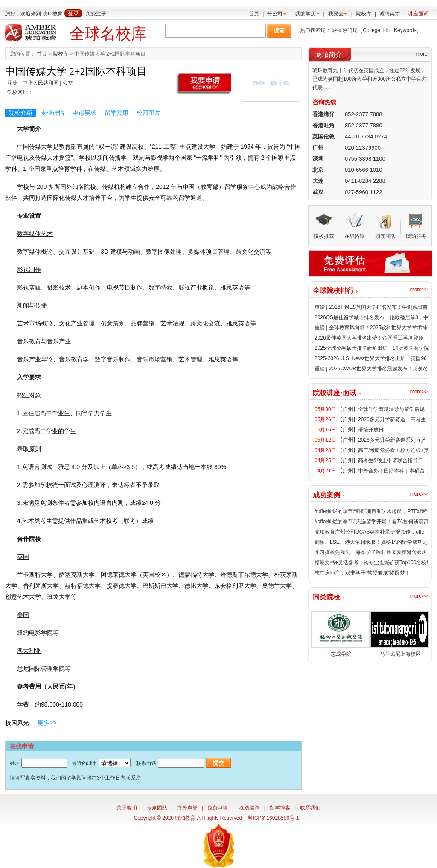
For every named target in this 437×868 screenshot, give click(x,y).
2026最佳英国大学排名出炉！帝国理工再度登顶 (369, 338)
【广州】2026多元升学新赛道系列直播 (382, 440)
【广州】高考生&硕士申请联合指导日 (380, 460)
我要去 (336, 14)
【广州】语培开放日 (361, 430)
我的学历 (306, 14)
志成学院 (341, 654)
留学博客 (280, 808)
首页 (254, 14)
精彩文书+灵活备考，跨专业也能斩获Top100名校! (371, 563)
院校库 (364, 14)
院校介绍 (20, 113)
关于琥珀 (127, 808)
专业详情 (52, 113)
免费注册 (96, 14)
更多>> (47, 723)
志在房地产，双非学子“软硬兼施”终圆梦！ (362, 573)
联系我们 (310, 808)
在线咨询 (250, 808)
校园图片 (149, 113)
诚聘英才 (390, 14)
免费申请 (218, 808)
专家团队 (157, 808)
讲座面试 (418, 14)
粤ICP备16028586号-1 (273, 818)
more (422, 54)
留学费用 (117, 113)
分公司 (275, 14)
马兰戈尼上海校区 (400, 654)
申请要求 (84, 113)
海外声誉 (187, 808)
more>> (419, 290)
